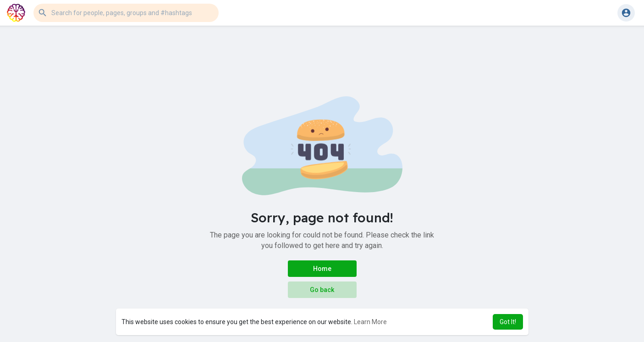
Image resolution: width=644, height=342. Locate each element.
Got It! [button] (508, 322)
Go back (322, 290)
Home (322, 269)
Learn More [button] (370, 322)
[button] (126, 13)
